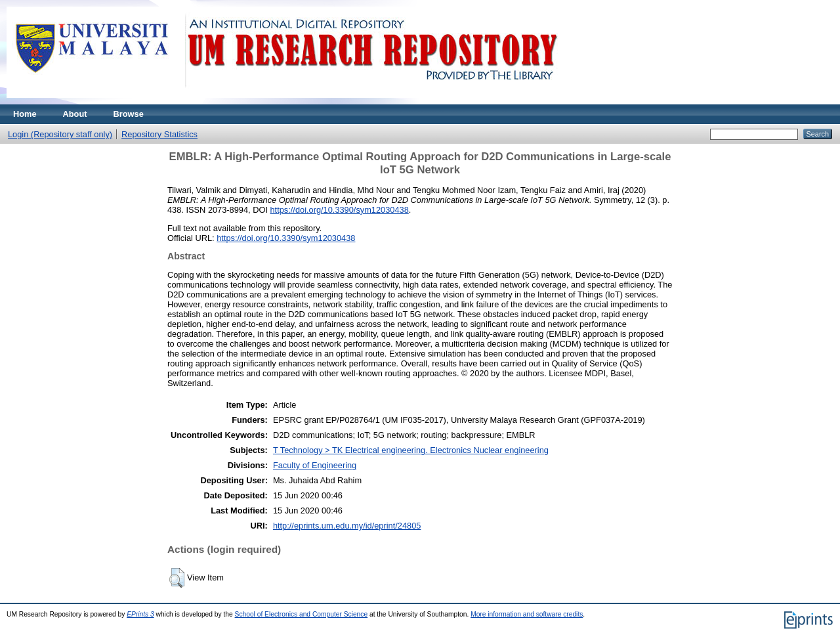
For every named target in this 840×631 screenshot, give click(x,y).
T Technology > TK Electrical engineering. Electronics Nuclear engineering (411, 450)
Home (25, 114)
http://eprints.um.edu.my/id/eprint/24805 (347, 526)
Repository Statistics (159, 134)
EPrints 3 (140, 614)
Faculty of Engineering (315, 465)
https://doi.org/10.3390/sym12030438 (340, 210)
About (75, 114)
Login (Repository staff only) (60, 134)
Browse (129, 114)
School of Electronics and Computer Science (302, 614)
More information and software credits (527, 614)
